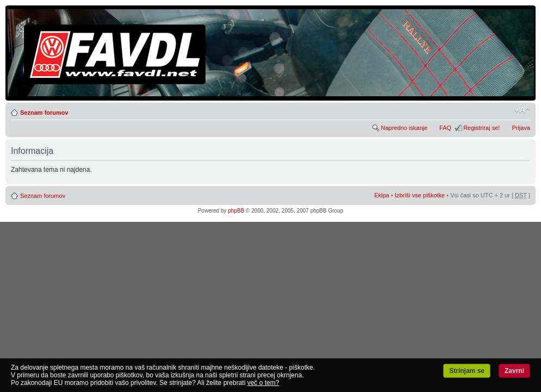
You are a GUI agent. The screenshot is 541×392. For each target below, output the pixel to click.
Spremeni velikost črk (522, 110)
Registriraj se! (481, 128)
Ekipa (382, 195)
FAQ (445, 128)
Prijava (521, 128)
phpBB (236, 211)
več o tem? (263, 383)
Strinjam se (467, 371)
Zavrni (514, 371)
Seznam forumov (44, 113)
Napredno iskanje (404, 128)
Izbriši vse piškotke (421, 195)
